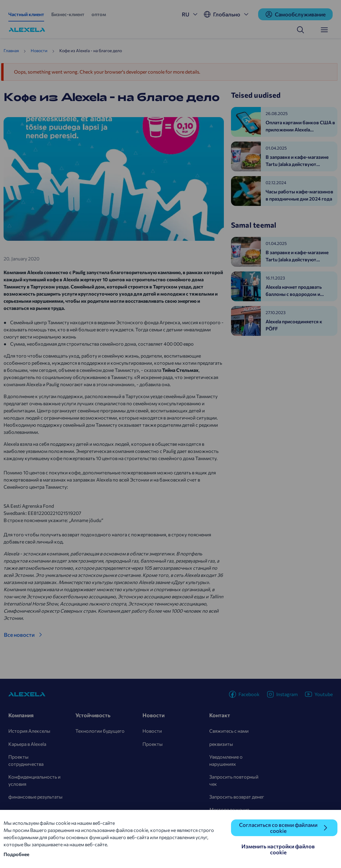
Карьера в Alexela (27, 744)
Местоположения (229, 809)
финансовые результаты (35, 797)
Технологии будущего (100, 731)
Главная (11, 51)
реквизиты (221, 744)
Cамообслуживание (295, 14)
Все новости (19, 635)
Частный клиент (26, 14)
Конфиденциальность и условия (34, 780)
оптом (99, 14)
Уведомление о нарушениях (226, 760)
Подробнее (16, 854)
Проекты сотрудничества (26, 760)
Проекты (153, 744)
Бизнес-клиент (68, 14)
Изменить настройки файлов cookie (278, 849)
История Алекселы (29, 731)
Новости (39, 51)
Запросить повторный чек (234, 780)
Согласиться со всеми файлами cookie (278, 828)
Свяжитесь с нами (229, 731)
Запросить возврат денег (237, 797)
